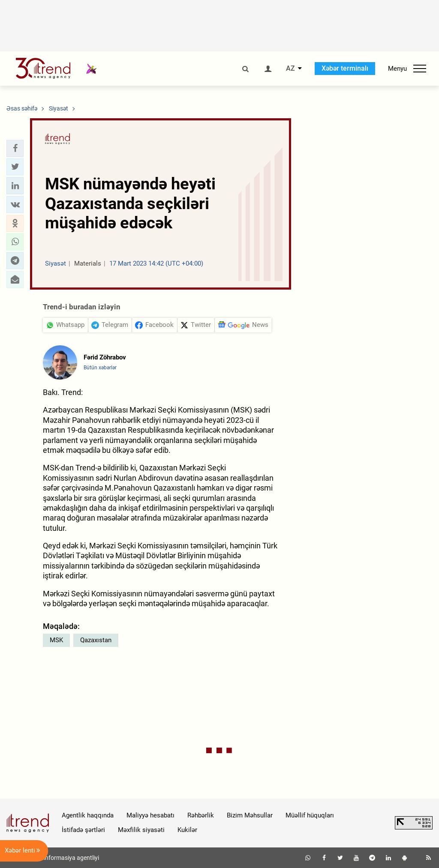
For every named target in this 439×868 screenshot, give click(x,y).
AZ (290, 69)
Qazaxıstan (96, 640)
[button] (15, 148)
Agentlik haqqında (88, 815)
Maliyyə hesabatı (150, 815)
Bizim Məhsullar (250, 815)
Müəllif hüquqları (310, 815)
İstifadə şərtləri (83, 830)
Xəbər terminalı (345, 68)
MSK (56, 640)
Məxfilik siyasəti (141, 830)
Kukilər (187, 830)
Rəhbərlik (201, 815)
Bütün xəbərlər (100, 368)
